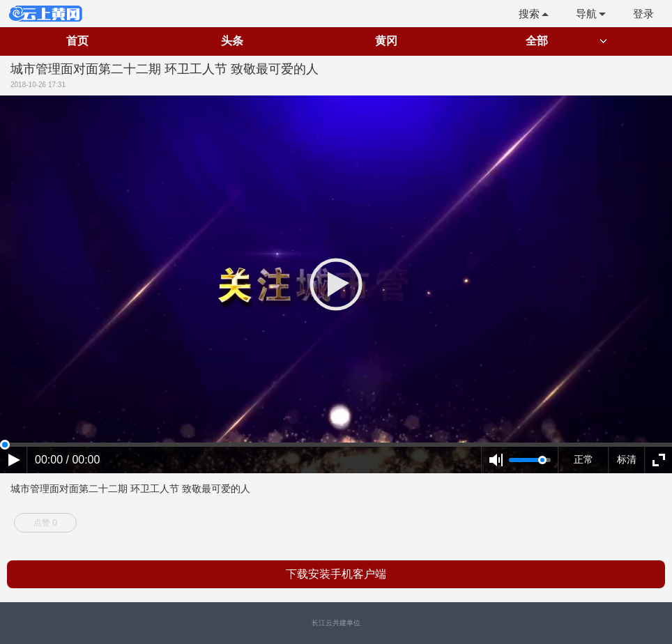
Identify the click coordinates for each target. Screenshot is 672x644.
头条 (232, 41)
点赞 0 (45, 523)
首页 (77, 41)
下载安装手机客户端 (336, 574)
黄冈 (386, 41)
